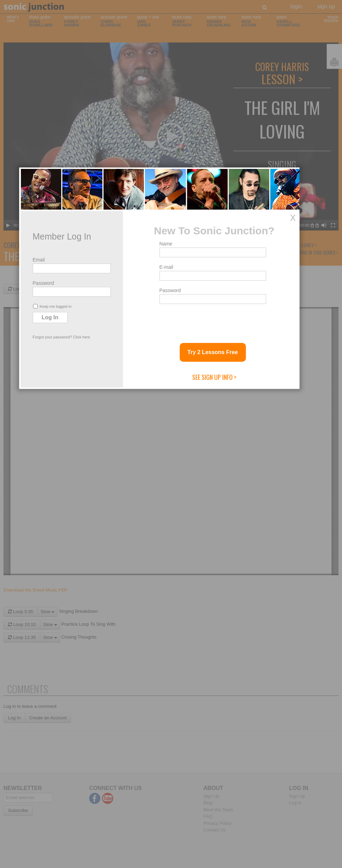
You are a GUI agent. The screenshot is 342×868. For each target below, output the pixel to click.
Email (50, 415)
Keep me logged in (64, 462)
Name (177, 399)
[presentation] (224, 476)
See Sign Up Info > (226, 533)
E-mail (178, 423)
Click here (93, 493)
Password (55, 439)
